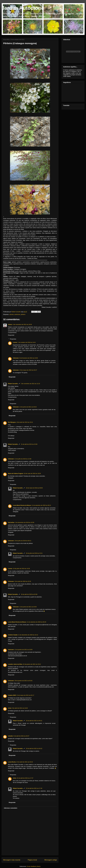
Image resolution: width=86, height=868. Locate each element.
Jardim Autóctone (23, 8)
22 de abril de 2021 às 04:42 (25, 762)
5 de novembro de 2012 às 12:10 (30, 384)
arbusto (11, 314)
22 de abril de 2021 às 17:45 (34, 788)
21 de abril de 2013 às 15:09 (29, 444)
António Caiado (13, 635)
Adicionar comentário (11, 808)
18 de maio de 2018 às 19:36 (32, 473)
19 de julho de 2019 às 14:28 (21, 569)
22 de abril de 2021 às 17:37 (25, 778)
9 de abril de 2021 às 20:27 (21, 736)
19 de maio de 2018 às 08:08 (34, 488)
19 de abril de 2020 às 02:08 (29, 594)
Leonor (15, 342)
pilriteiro (23, 314)
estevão (10, 736)
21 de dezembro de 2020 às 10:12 (28, 635)
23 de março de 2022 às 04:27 (28, 370)
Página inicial (32, 860)
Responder (11, 335)
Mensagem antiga (51, 860)
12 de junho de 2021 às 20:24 (28, 407)
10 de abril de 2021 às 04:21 (34, 721)
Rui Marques (12, 422)
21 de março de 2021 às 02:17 (25, 695)
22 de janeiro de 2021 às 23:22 (32, 664)
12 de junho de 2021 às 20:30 (28, 607)
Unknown (16, 358)
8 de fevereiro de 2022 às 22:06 (29, 358)
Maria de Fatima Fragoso (16, 473)
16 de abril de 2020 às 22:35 (23, 581)
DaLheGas (11, 522)
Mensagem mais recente (12, 860)
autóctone (17, 314)
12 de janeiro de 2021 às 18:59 (23, 650)
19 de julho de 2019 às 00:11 (23, 541)
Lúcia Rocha (12, 762)
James (10, 324)
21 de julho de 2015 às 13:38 (23, 459)
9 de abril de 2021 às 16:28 (20, 708)
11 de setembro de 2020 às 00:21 (41, 505)
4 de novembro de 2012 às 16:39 (22, 324)
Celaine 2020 (12, 695)
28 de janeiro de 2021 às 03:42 (23, 681)
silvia (10, 708)
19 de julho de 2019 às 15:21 (34, 553)
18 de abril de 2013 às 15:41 (25, 422)
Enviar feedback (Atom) (34, 866)
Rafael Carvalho (16, 312)
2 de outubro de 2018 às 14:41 (27, 342)
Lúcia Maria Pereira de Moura (22, 505)
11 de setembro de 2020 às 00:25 (36, 622)
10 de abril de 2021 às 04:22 (34, 749)
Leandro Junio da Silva (15, 664)
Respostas (13, 339)
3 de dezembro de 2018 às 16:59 (25, 522)
